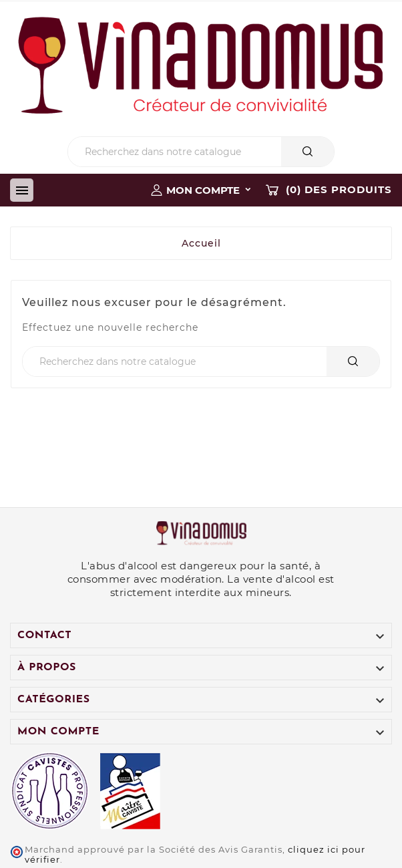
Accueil (201, 243)
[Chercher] (175, 152)
